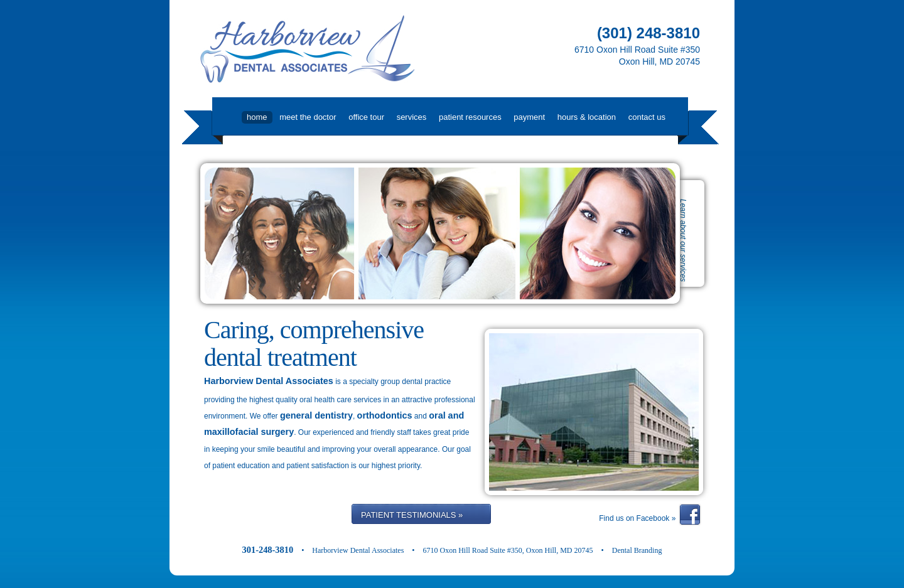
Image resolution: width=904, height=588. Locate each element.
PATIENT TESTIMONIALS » (412, 515)
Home (257, 117)
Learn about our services (683, 240)
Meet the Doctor (308, 117)
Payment (529, 117)
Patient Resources (470, 117)
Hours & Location (587, 117)
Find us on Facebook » (638, 518)
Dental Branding (637, 550)
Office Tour (366, 117)
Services (412, 117)
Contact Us (647, 117)
